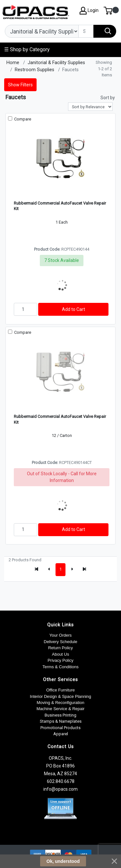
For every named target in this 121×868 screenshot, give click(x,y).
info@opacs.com (60, 789)
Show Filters (20, 85)
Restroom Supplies (35, 70)
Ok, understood (63, 861)
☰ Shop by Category (27, 49)
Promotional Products (60, 728)
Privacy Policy (60, 660)
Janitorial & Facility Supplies (56, 63)
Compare (22, 119)
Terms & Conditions (60, 667)
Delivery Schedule (60, 642)
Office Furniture (60, 690)
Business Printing (60, 715)
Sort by (108, 98)
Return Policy (60, 648)
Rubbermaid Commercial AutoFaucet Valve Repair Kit (60, 206)
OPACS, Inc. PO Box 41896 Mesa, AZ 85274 (60, 766)
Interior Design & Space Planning (60, 696)
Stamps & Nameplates (61, 721)
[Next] (72, 570)
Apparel (61, 734)
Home (13, 63)
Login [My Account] (89, 11)
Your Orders (60, 635)
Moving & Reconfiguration (60, 703)
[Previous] (49, 570)
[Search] (86, 31)
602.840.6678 (61, 781)
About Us (60, 654)
